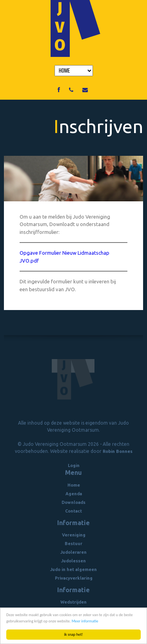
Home (74, 485)
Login (74, 465)
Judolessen (73, 561)
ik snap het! (73, 634)
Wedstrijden (73, 602)
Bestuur (73, 544)
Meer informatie (85, 621)
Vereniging (74, 535)
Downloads (73, 502)
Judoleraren (73, 552)
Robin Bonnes (118, 451)
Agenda (74, 494)
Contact (73, 511)
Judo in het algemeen (73, 569)
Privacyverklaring (74, 578)
